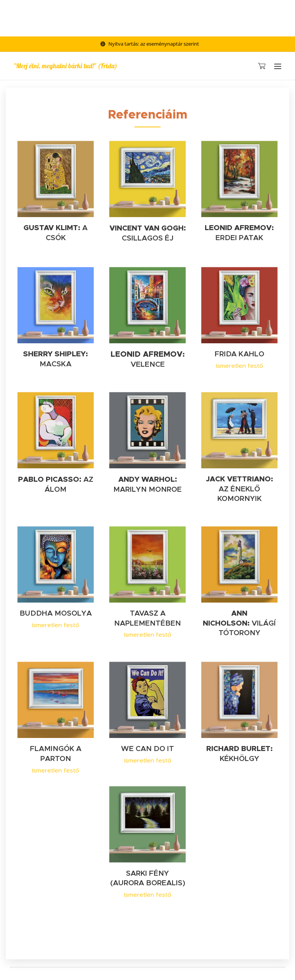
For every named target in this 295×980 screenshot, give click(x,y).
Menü (278, 66)
